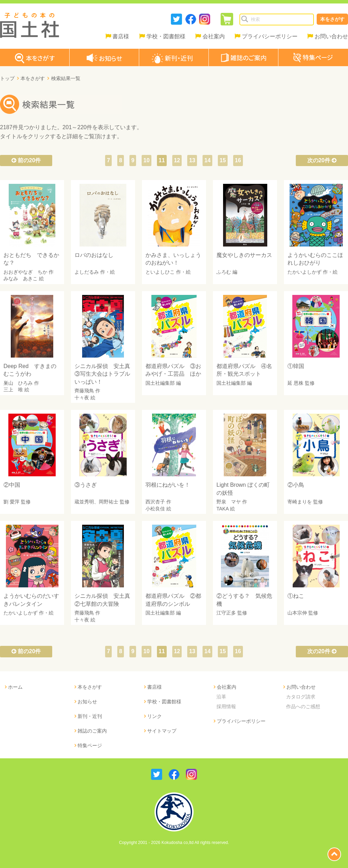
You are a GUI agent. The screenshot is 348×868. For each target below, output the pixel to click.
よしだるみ (87, 272)
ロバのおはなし (94, 255)
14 (207, 160)
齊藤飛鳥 (84, 391)
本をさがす (332, 19)
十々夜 (82, 398)
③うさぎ (86, 485)
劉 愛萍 (11, 502)
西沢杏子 (155, 502)
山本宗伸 (297, 613)
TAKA (223, 509)
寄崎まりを (300, 502)
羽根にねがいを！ (168, 485)
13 (192, 160)
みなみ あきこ (21, 279)
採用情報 (226, 706)
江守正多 (226, 613)
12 (177, 160)
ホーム (15, 687)
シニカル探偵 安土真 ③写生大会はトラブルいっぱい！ (105, 374)
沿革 (221, 697)
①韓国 (296, 366)
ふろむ (224, 272)
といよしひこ (160, 272)
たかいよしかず (304, 272)
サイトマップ (162, 731)
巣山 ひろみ (18, 383)
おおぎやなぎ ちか (25, 272)
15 (223, 160)
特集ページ (90, 745)
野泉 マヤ (229, 502)
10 (147, 160)
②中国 (12, 485)
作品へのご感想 (303, 706)
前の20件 (26, 160)
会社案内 (214, 36)
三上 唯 (13, 390)
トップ (7, 78)
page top (334, 854)
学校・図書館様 (166, 36)
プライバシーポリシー (270, 36)
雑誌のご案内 (92, 731)
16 (238, 160)
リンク (155, 716)
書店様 (121, 36)
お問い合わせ (331, 36)
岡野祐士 (109, 502)
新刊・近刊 (90, 716)
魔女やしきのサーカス (244, 255)
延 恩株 (295, 383)
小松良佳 (155, 509)
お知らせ (87, 702)
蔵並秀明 (84, 502)
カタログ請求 (301, 697)
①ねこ (296, 596)
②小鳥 (296, 485)
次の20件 (322, 160)
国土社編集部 (160, 383)
